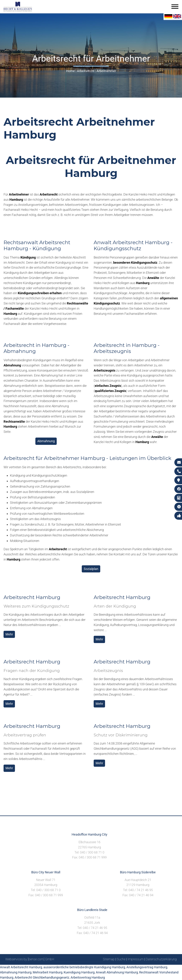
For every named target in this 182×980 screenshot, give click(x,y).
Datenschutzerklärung (161, 959)
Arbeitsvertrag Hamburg (88, 977)
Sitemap (109, 959)
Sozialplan (91, 569)
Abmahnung (46, 441)
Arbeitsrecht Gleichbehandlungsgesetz (42, 977)
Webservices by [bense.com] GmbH (30, 959)
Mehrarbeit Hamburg (48, 972)
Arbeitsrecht (86, 71)
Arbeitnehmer (106, 71)
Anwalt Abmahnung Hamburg (117, 972)
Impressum (136, 959)
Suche (121, 959)
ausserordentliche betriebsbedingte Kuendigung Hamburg (84, 967)
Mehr (9, 634)
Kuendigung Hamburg (79, 972)
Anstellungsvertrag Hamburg (147, 967)
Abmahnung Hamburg (16, 972)
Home (70, 71)
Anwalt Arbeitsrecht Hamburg (21, 967)
